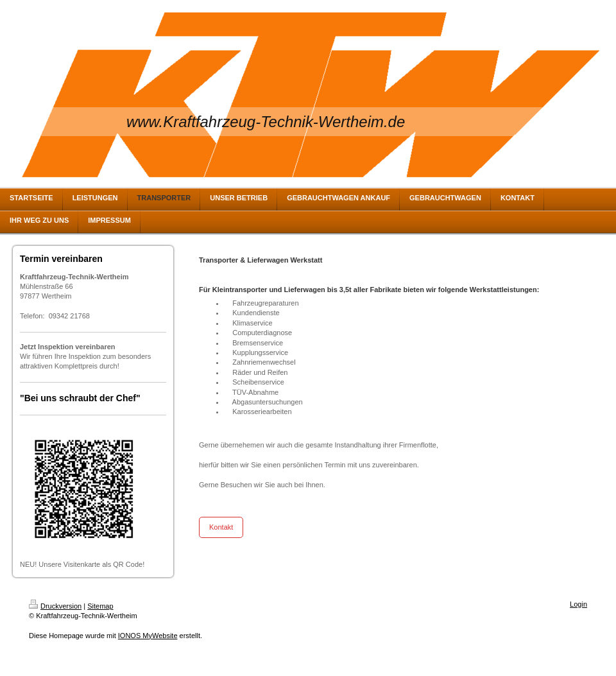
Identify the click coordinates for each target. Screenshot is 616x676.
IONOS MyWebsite (148, 636)
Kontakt (221, 527)
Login (578, 604)
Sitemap (100, 606)
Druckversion (55, 606)
